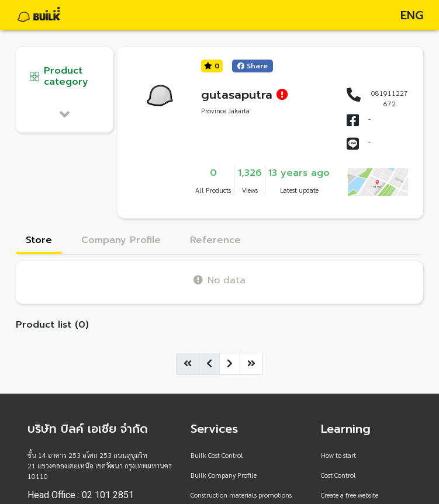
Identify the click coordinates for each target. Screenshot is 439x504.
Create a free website (350, 495)
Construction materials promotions (241, 495)
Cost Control (338, 475)
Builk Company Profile (224, 475)
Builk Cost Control (217, 455)
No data (219, 280)
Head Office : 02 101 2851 (81, 495)
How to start (338, 455)
